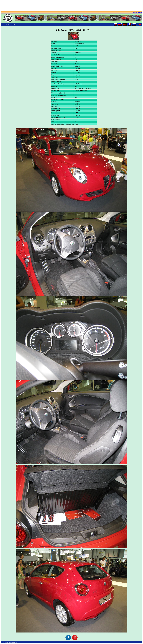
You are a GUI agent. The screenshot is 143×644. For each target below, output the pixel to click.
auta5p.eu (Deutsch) (137, 13)
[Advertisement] (71, 6)
